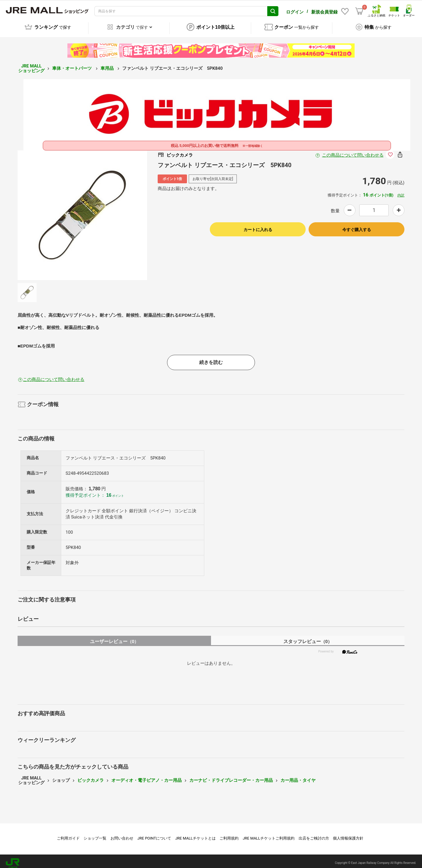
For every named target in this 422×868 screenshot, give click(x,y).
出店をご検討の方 (314, 834)
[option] (82, 211)
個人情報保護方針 (348, 834)
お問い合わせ (122, 834)
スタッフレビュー (308, 637)
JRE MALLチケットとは (195, 834)
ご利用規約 (229, 834)
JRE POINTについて (154, 834)
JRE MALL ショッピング (31, 64)
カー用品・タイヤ (298, 776)
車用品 (108, 64)
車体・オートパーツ (73, 64)
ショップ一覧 (95, 834)
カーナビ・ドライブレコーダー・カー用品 (231, 776)
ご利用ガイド (68, 834)
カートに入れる (258, 226)
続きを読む (211, 358)
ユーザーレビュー (114, 637)
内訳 (401, 191)
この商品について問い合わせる (353, 151)
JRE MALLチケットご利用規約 (269, 834)
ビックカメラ (91, 776)
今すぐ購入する (357, 226)
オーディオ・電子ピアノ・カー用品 (147, 776)
